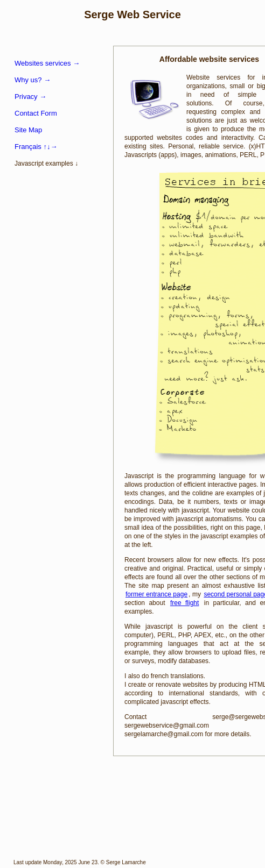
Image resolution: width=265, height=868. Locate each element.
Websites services (47, 63)
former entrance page (156, 594)
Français (36, 147)
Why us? (33, 80)
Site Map (28, 130)
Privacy (30, 97)
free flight (184, 603)
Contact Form (36, 113)
